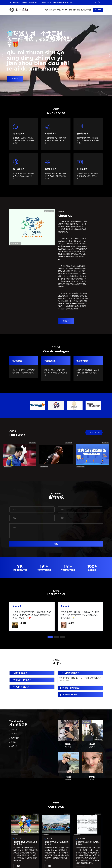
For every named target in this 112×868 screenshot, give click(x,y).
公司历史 (66, 321)
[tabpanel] (32, 616)
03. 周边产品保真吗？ (21, 687)
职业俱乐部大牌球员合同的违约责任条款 (88, 843)
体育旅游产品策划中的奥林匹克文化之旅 (56, 843)
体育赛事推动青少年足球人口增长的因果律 (25, 843)
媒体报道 (69, 10)
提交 (56, 544)
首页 (46, 10)
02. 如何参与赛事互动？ (22, 680)
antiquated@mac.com (63, 2)
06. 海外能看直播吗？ (70, 695)
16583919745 (46, 2)
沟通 (86, 10)
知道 (53, 10)
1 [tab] (50, 637)
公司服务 (77, 10)
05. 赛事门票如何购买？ (71, 688)
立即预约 (98, 10)
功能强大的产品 (94, 432)
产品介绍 (61, 10)
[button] (110, 56)
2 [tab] (56, 637)
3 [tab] (62, 637)
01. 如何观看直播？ (20, 673)
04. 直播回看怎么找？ (70, 673)
